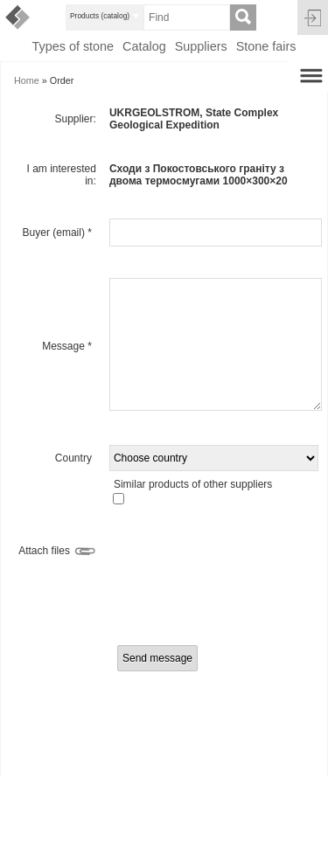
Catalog (144, 46)
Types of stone (73, 46)
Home (27, 80)
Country (73, 458)
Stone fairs (266, 46)
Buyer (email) (57, 233)
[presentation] (166, 604)
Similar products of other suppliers (193, 484)
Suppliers (201, 46)
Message (67, 346)
